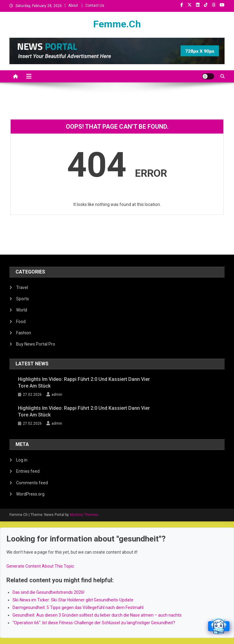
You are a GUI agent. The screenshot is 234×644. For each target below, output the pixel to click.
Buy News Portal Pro (36, 344)
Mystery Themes (84, 515)
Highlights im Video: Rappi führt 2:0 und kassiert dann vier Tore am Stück (84, 383)
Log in (22, 460)
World (22, 310)
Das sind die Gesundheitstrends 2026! (48, 592)
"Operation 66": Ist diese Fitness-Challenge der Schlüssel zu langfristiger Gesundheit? (94, 623)
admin (57, 395)
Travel (22, 287)
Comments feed (32, 483)
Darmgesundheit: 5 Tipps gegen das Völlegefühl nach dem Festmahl (78, 607)
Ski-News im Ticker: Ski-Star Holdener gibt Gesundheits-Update (73, 600)
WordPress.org (30, 494)
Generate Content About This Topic (40, 566)
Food (21, 322)
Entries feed (28, 471)
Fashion (24, 333)
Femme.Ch (117, 24)
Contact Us (95, 5)
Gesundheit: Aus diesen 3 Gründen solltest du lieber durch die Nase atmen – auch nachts (97, 615)
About (73, 5)
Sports (23, 299)
